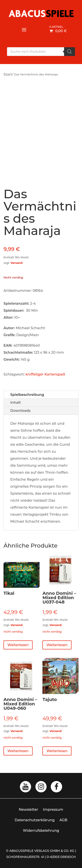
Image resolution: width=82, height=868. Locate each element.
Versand (17, 263)
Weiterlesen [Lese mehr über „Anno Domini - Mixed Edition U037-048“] (57, 645)
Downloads (20, 411)
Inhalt (16, 403)
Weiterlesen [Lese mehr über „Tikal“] (18, 645)
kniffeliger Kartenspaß (45, 374)
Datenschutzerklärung (35, 820)
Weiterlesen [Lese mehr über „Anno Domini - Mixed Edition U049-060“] (18, 751)
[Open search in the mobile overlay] (41, 52)
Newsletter (28, 810)
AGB (63, 820)
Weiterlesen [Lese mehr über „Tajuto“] (57, 751)
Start (8, 74)
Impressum (53, 810)
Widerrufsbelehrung (41, 831)
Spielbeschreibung (27, 395)
